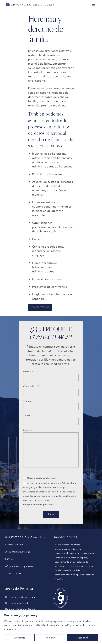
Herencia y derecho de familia (20, 608)
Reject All (51, 638)
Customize (19, 638)
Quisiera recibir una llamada (39, 477)
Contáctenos (40, 307)
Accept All (83, 638)
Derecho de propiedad (16, 602)
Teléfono (28, 401)
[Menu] (94, 4)
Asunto (27, 416)
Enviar (51, 514)
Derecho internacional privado (20, 596)
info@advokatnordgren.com (19, 565)
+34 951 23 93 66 (13, 573)
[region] (51, 627)
